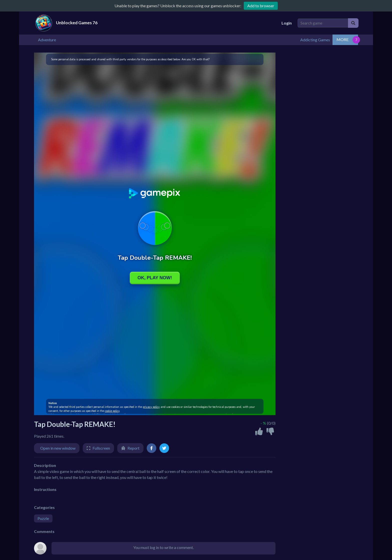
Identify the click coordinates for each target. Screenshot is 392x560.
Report (133, 448)
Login (287, 23)
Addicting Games (341, 39)
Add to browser (261, 6)
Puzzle (43, 518)
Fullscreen (101, 448)
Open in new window (58, 448)
